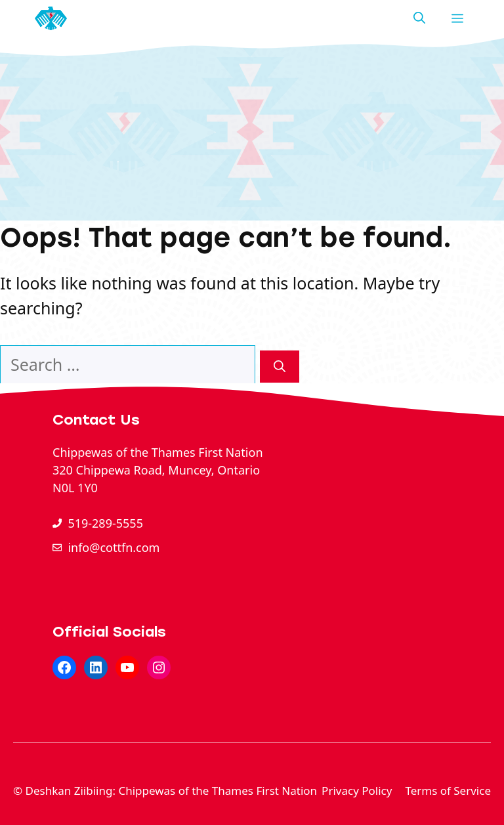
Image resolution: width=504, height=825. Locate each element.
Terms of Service (448, 791)
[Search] (280, 367)
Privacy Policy (357, 791)
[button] (419, 18)
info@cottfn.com (114, 547)
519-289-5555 (105, 523)
